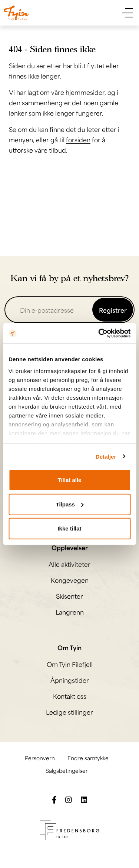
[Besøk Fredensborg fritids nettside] (69, 829)
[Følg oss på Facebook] (54, 799)
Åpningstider (70, 680)
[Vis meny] (128, 13)
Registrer (113, 310)
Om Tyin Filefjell (70, 664)
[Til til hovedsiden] (16, 13)
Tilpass (70, 504)
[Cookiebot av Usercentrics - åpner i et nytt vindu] (99, 333)
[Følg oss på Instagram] (69, 799)
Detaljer (106, 456)
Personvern (40, 757)
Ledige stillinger (69, 712)
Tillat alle (70, 480)
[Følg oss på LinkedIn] (84, 799)
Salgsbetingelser (67, 770)
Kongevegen (70, 580)
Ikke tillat (69, 528)
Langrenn (70, 612)
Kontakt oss (70, 696)
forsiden (78, 139)
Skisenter (69, 596)
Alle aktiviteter (69, 564)
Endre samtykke (88, 757)
